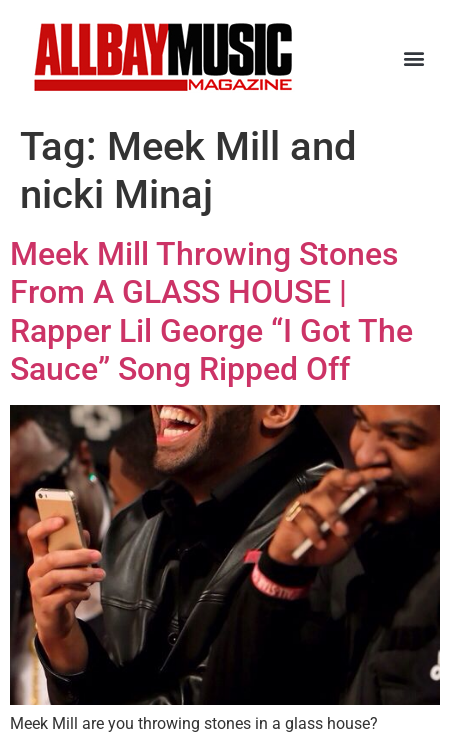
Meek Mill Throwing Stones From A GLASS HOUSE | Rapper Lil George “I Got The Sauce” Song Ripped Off (211, 311)
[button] (413, 57)
